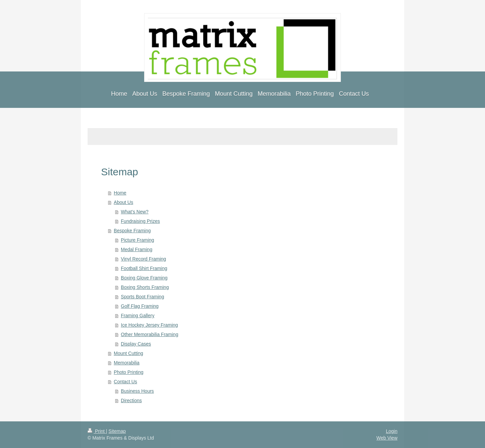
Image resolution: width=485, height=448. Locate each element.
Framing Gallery (138, 316)
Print (97, 431)
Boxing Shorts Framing (145, 287)
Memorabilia (127, 363)
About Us (124, 202)
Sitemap (117, 431)
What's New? (135, 212)
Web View (387, 438)
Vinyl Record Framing (143, 259)
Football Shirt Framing (144, 268)
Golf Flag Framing (140, 306)
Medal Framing (137, 249)
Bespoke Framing (132, 231)
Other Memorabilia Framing (150, 334)
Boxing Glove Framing (144, 278)
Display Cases (136, 344)
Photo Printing (129, 372)
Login (392, 431)
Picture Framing (138, 240)
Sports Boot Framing (142, 297)
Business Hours (137, 391)
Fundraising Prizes (140, 221)
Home (120, 193)
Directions (131, 400)
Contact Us (125, 382)
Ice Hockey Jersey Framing (150, 325)
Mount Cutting (128, 353)
